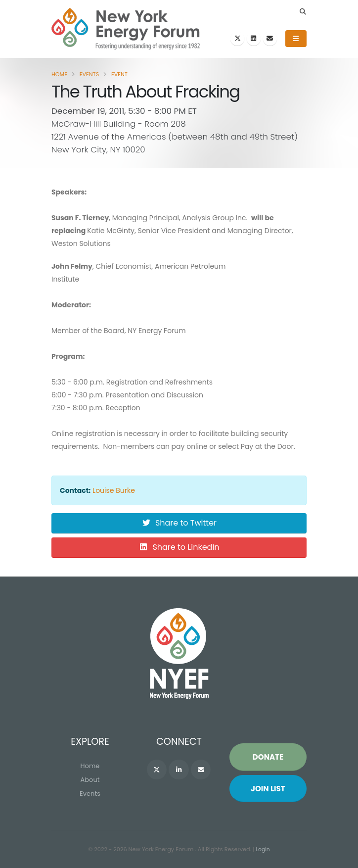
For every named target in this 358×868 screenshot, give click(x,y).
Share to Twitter (179, 523)
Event (119, 74)
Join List (268, 789)
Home (59, 74)
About (90, 780)
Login (263, 850)
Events (89, 74)
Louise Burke (114, 490)
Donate (268, 757)
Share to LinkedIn (179, 547)
